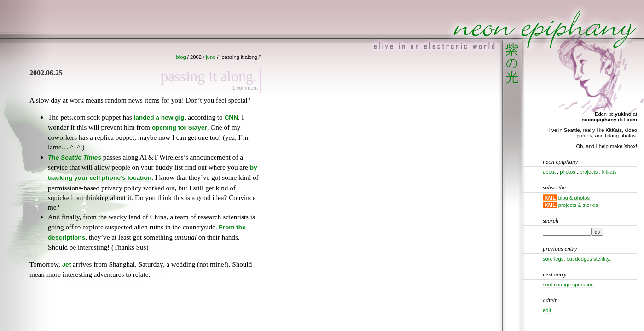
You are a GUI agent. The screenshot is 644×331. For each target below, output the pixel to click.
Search (551, 220)
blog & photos (574, 198)
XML (550, 198)
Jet (67, 265)
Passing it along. (209, 76)
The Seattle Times (75, 157)
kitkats (609, 172)
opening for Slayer (180, 128)
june (211, 57)
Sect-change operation (568, 285)
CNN (231, 117)
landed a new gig (159, 117)
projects (589, 172)
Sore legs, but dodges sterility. (577, 259)
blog (181, 57)
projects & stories (578, 205)
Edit (547, 310)
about (549, 172)
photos (568, 172)
